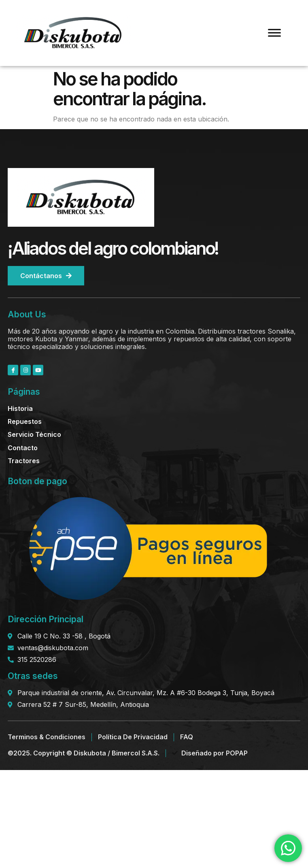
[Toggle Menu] (274, 33)
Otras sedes (33, 676)
